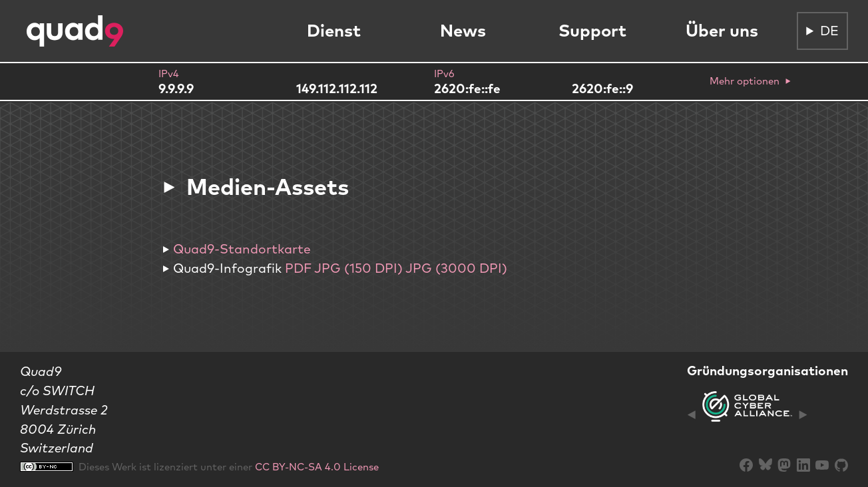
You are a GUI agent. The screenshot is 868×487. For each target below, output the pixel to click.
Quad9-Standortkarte (242, 248)
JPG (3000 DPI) (456, 268)
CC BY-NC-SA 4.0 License (317, 467)
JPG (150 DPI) (358, 268)
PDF (298, 268)
